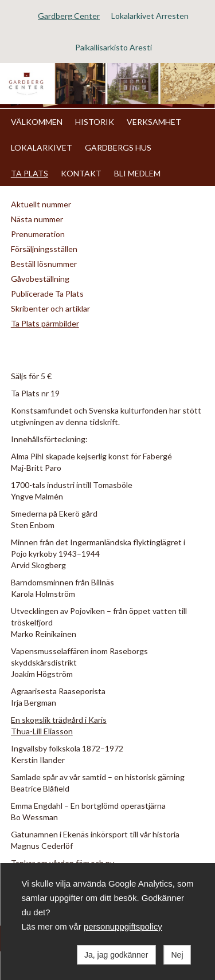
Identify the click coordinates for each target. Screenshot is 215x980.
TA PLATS (30, 173)
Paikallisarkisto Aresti (114, 47)
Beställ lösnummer (44, 264)
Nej (177, 955)
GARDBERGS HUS (118, 147)
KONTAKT (81, 173)
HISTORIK (95, 122)
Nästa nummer (37, 219)
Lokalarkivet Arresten (150, 16)
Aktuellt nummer (41, 204)
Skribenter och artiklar (50, 308)
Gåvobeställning (40, 279)
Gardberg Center (69, 16)
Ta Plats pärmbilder (45, 323)
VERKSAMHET (154, 122)
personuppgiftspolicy (123, 926)
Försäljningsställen (44, 249)
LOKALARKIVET (42, 147)
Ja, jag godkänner (116, 955)
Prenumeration (38, 234)
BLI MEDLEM (137, 173)
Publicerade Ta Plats (47, 294)
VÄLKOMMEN (37, 122)
